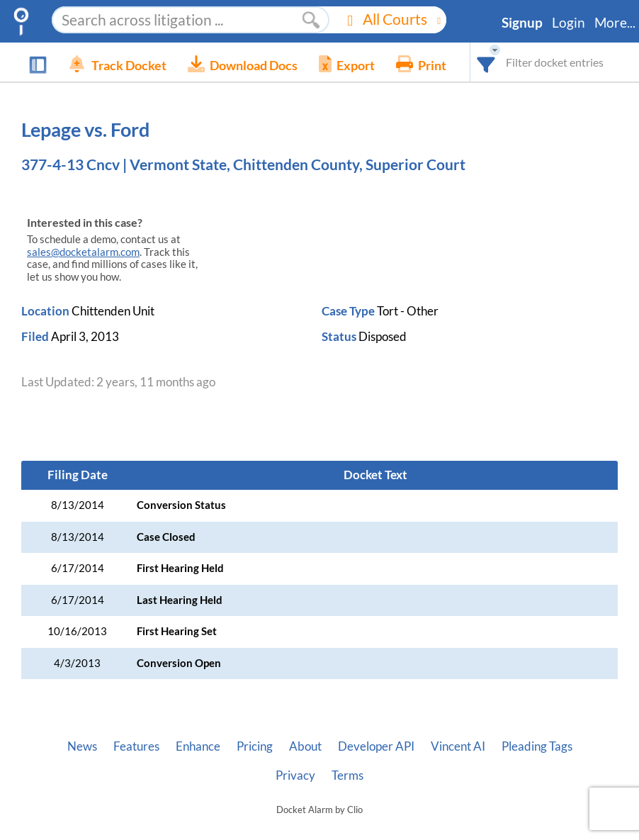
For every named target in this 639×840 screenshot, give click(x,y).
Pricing (255, 746)
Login (569, 23)
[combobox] (486, 62)
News (82, 746)
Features (136, 746)
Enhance (198, 746)
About (305, 746)
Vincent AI (458, 746)
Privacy (295, 775)
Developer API (376, 746)
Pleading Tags (537, 746)
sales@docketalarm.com (83, 252)
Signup (522, 23)
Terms (347, 775)
